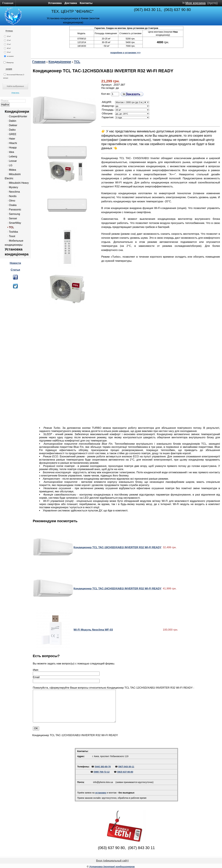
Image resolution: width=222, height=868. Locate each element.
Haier (12, 139)
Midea (12, 170)
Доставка (71, 3)
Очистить (15, 93)
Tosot (12, 236)
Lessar (13, 161)
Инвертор (9, 62)
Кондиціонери (17, 111)
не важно (9, 56)
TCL (11, 227)
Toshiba (13, 232)
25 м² (7, 40)
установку (101, 793)
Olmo (12, 201)
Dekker (13, 125)
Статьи (15, 270)
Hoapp (13, 148)
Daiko (12, 130)
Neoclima (14, 192)
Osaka (13, 205)
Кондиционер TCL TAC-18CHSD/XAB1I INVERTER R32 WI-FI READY (118, 547)
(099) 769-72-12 (102, 772)
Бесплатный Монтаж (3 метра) (14, 76)
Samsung (14, 214)
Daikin (13, 121)
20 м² (7, 36)
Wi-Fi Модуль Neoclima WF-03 (93, 630)
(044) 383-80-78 (103, 767)
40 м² (7, 48)
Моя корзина (196, 3)
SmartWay (15, 223)
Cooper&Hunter (18, 116)
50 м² (7, 52)
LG (11, 165)
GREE (13, 134)
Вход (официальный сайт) (112, 861)
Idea (11, 152)
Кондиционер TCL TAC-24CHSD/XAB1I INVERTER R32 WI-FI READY (118, 589)
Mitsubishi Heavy (19, 183)
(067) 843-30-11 (126, 767)
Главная (8, 3)
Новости (15, 263)
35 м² (7, 44)
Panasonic (15, 210)
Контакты (86, 3)
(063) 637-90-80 (125, 772)
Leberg (13, 156)
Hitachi (13, 143)
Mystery (13, 187)
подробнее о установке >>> (126, 53)
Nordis (13, 196)
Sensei (13, 218)
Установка (55, 3)
